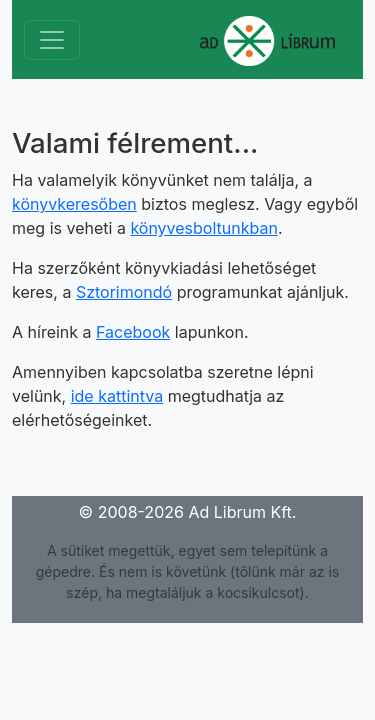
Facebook (133, 332)
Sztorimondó (124, 292)
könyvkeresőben (74, 204)
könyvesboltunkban (204, 228)
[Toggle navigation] (52, 40)
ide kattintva (117, 396)
